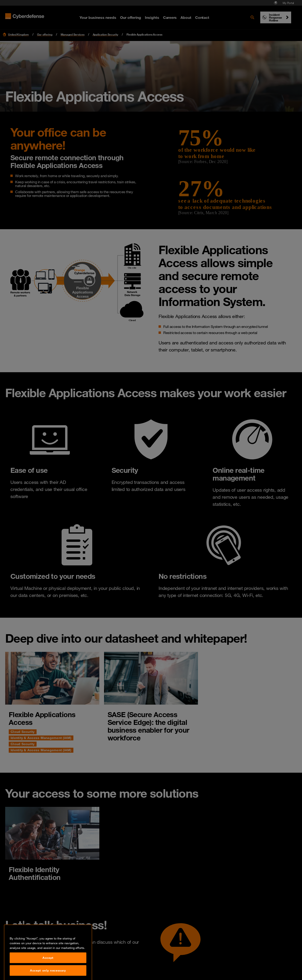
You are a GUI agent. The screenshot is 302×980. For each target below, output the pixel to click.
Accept (48, 972)
